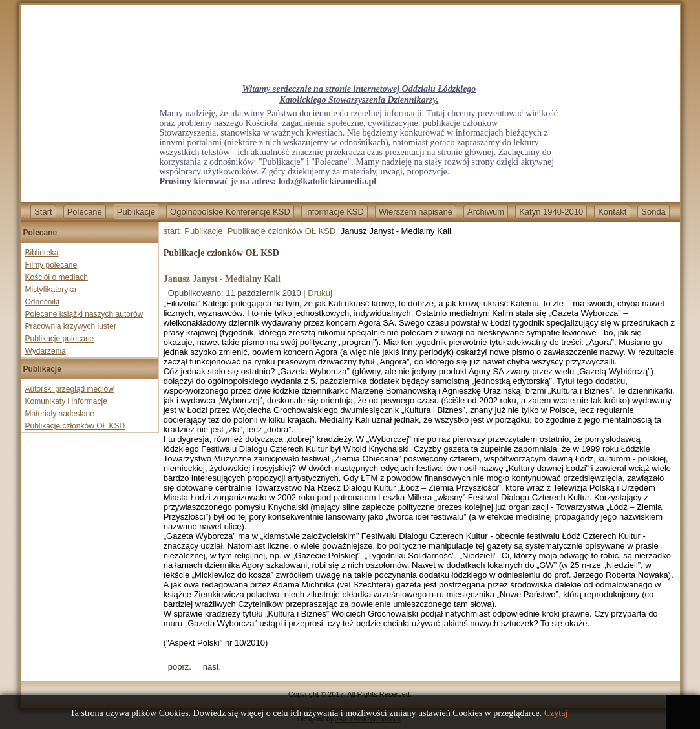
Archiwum (486, 212)
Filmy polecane (51, 265)
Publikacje (136, 212)
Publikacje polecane (60, 339)
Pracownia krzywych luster (71, 326)
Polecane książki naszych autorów (84, 314)
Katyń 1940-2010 (551, 212)
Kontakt (612, 212)
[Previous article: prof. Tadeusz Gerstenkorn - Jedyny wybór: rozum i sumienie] (180, 667)
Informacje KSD (334, 212)
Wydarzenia (46, 351)
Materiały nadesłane (60, 414)
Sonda (653, 212)
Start (43, 212)
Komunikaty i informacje (66, 401)
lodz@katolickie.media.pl (327, 181)
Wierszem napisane (416, 212)
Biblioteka (42, 253)
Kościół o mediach (57, 277)
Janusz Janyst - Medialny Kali (222, 279)
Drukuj (320, 293)
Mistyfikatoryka (51, 290)
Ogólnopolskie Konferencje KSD (230, 212)
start (172, 231)
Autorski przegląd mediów (69, 389)
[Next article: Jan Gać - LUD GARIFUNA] (212, 667)
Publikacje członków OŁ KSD (75, 426)
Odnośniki (42, 302)
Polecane (85, 212)
